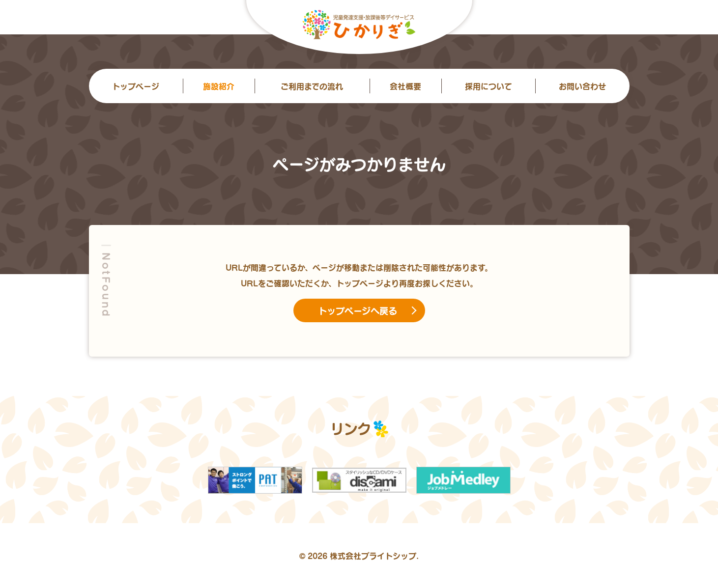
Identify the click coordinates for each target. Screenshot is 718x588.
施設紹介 (219, 86)
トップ (136, 86)
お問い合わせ (582, 86)
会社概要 (405, 86)
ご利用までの (312, 86)
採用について (488, 86)
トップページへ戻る (358, 310)
